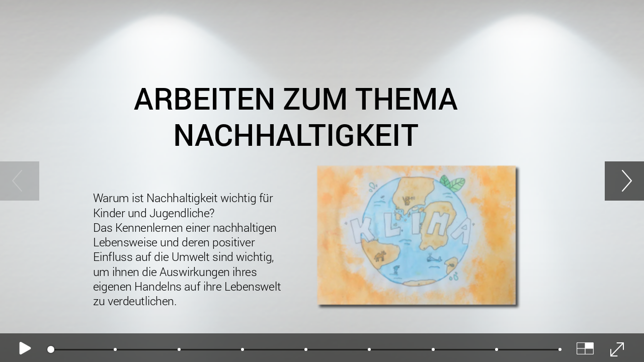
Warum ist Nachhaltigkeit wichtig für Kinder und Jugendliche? (194, 250)
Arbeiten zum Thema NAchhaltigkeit (296, 116)
